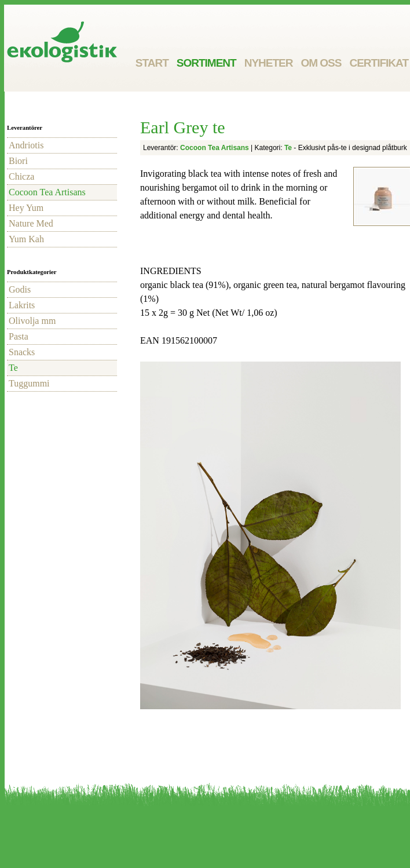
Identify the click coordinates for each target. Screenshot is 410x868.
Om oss (321, 63)
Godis (20, 289)
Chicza (21, 176)
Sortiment (206, 63)
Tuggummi (29, 383)
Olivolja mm (32, 321)
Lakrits (22, 305)
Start (152, 63)
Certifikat (379, 63)
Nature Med (31, 223)
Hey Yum (26, 208)
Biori (18, 161)
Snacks (22, 352)
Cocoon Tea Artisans (47, 192)
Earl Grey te (183, 127)
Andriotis (26, 145)
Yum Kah (26, 239)
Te (13, 368)
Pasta (19, 336)
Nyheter (269, 63)
